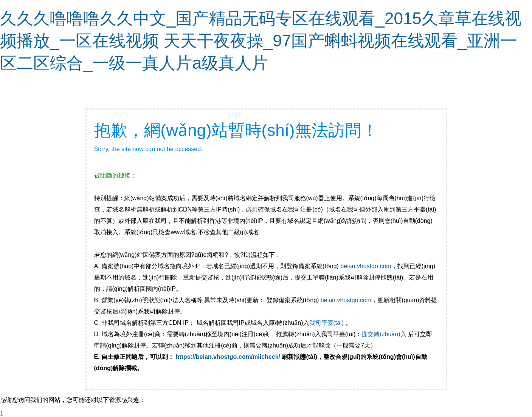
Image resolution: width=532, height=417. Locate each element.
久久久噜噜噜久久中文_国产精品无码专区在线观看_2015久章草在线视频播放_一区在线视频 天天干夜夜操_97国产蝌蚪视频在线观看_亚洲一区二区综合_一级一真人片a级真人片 (261, 41)
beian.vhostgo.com (366, 266)
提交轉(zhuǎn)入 (384, 334)
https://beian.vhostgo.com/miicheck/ (228, 357)
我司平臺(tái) (327, 323)
